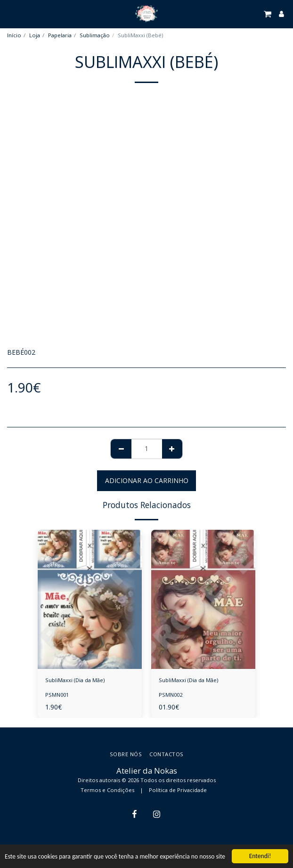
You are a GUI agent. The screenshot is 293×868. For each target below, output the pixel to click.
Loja (35, 35)
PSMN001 (57, 695)
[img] (90, 599)
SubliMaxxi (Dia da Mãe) (75, 680)
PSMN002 (171, 695)
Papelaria (60, 35)
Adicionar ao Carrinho (147, 480)
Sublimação (95, 35)
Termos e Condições (107, 790)
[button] (10, 13)
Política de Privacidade (178, 790)
